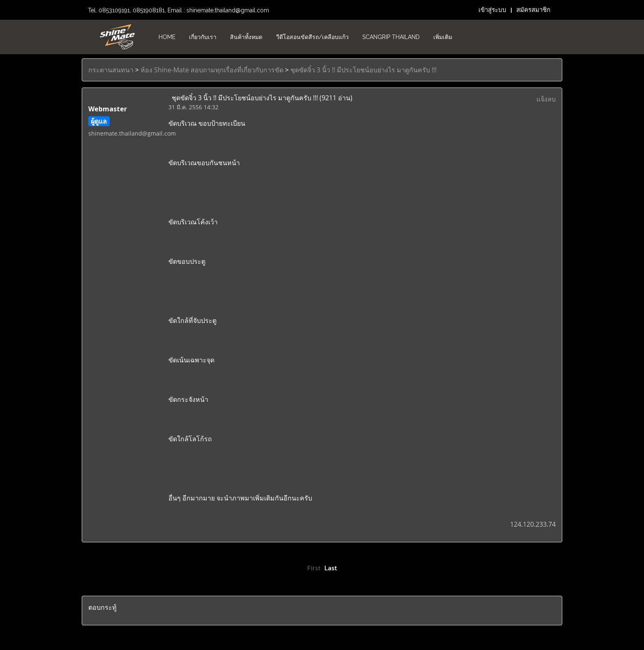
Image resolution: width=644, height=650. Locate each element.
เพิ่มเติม (443, 37)
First (314, 568)
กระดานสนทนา (111, 70)
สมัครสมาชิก (533, 10)
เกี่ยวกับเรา (203, 37)
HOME (167, 37)
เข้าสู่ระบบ (492, 10)
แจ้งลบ (546, 99)
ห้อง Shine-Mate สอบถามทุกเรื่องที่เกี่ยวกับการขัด (212, 70)
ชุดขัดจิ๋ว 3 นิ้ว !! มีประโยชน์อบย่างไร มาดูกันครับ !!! (363, 70)
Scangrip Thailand (391, 37)
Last (331, 568)
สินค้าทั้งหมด (246, 37)
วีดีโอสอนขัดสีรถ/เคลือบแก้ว (312, 37)
